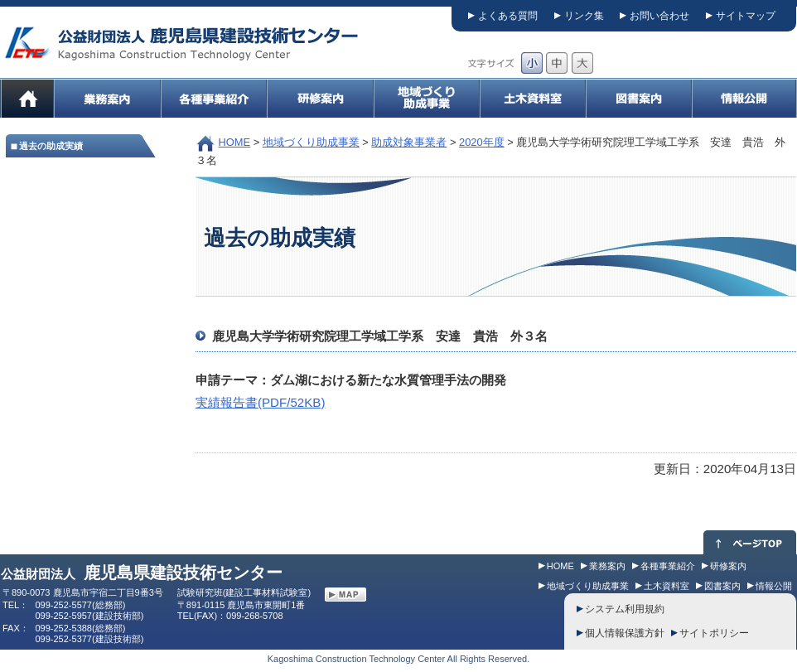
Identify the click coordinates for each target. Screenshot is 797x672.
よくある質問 (508, 16)
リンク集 (584, 16)
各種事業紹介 (668, 566)
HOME (235, 142)
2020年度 (482, 142)
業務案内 (607, 566)
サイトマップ (746, 16)
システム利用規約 (625, 609)
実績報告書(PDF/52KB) (260, 402)
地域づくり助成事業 (311, 142)
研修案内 (728, 566)
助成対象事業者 (409, 142)
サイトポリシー (714, 633)
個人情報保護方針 (625, 633)
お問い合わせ (659, 16)
